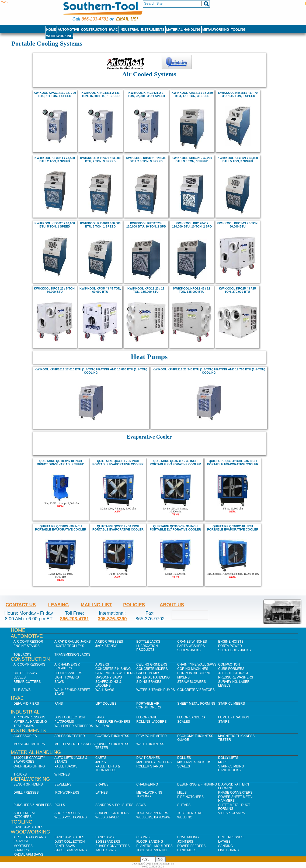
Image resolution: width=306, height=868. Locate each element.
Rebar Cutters (27, 682)
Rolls (60, 805)
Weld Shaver (107, 817)
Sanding (226, 846)
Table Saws (105, 850)
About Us (172, 605)
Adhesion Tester (70, 736)
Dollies (184, 758)
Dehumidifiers (26, 704)
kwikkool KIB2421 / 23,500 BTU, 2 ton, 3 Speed (100, 160)
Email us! (127, 19)
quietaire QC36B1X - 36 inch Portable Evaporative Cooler (175, 463)
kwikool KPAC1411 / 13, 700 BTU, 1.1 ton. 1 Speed (55, 94)
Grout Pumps (148, 673)
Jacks (101, 762)
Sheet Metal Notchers (25, 815)
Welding (103, 726)
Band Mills (187, 850)
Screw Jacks (189, 650)
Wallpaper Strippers (74, 726)
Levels (20, 677)
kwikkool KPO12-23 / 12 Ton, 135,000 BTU (146, 290)
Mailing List (96, 605)
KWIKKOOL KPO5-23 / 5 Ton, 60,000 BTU (55, 290)
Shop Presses (67, 813)
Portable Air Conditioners (149, 705)
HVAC (113, 30)
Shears (184, 805)
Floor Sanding (150, 842)
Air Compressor (28, 642)
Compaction (229, 664)
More (223, 762)
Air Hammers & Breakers (67, 666)
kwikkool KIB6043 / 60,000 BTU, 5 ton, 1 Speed (100, 225)
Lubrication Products (147, 648)
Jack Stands (106, 646)
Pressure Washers (236, 677)
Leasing (59, 605)
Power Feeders (191, 846)
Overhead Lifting (29, 766)
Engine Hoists (231, 642)
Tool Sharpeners (152, 813)
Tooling (238, 30)
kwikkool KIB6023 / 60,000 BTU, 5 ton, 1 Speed (55, 225)
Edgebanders (108, 842)
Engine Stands (27, 646)
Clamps (143, 837)
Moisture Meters (29, 744)
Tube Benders (190, 813)
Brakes (102, 784)
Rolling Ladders (152, 722)
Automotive (68, 30)
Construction (94, 30)
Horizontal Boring (194, 673)
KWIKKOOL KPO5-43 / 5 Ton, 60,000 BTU (100, 290)
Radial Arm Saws (28, 855)
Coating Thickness (112, 736)
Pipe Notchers (190, 797)
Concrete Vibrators (196, 690)
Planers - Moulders (154, 846)
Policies (134, 605)
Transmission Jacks (72, 655)
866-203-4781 (95, 19)
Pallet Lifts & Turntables (108, 768)
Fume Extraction (234, 717)
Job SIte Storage (234, 673)
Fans (59, 704)
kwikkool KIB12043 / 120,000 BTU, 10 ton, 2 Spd (192, 225)
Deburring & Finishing (197, 784)
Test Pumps (24, 726)
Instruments (153, 30)
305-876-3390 (112, 619)
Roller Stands (150, 766)
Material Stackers (194, 762)
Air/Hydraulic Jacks (73, 642)
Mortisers (23, 846)
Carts (101, 758)
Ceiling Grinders (152, 664)
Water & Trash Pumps (156, 690)
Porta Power (230, 646)
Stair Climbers (232, 704)
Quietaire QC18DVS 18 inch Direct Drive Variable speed (61, 463)
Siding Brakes (149, 682)
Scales (184, 722)
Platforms (64, 722)
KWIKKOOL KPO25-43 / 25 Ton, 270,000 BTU (237, 290)
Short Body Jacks (234, 650)
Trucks (20, 774)
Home (51, 30)
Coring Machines (193, 669)
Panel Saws (65, 846)
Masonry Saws (109, 677)
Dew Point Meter (152, 736)
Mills (182, 793)
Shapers (21, 850)
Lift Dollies (106, 704)
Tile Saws (22, 690)
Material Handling (183, 30)
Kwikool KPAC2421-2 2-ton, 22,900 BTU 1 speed (147, 94)
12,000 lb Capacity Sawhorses (29, 760)
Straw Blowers (192, 682)
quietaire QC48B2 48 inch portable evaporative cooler (233, 528)
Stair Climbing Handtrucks (231, 768)
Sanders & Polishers (114, 805)
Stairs (224, 722)
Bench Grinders (28, 784)
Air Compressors (29, 664)
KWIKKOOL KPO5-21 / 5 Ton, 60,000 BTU (238, 225)
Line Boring (229, 850)
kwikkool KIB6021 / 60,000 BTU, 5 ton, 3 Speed (238, 160)
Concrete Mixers (152, 669)
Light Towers (67, 677)
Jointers (185, 842)
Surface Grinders (112, 813)
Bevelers (63, 784)
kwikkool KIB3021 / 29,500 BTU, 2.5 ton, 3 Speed (146, 160)
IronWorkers (67, 793)
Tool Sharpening (152, 850)
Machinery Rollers (154, 762)
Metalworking (216, 30)
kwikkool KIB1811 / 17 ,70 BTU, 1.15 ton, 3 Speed (238, 94)
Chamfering (147, 784)
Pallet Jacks (66, 766)
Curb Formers (231, 669)
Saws (59, 682)
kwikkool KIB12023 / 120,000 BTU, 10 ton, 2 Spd (146, 225)
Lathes (102, 793)
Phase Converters (235, 793)
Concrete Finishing (113, 669)
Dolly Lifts (228, 758)
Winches (62, 774)
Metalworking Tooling (149, 794)
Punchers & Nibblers (32, 805)
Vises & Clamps (232, 813)
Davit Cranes (148, 758)
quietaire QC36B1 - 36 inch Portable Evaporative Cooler (118, 463)
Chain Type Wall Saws (197, 664)
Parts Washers (191, 646)
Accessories (25, 736)
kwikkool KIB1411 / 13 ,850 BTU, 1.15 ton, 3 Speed (192, 94)
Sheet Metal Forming (196, 704)
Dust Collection (69, 717)
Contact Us (21, 605)
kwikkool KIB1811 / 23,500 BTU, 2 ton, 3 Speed (55, 160)
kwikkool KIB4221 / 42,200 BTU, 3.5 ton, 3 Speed (192, 160)
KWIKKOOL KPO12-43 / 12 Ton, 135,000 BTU (192, 290)
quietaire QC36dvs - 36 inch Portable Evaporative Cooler (175, 528)
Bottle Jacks (148, 642)
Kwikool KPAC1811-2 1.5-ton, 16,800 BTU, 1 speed (100, 94)
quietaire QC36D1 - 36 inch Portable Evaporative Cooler (118, 528)
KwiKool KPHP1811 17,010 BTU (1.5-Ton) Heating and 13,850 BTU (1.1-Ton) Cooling (91, 371)
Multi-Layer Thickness (74, 744)
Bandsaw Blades (28, 827)
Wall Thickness (150, 744)
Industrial (129, 30)
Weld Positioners (71, 817)
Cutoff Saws (25, 673)
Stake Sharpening (71, 850)
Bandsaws (105, 837)
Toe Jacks (22, 655)
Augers (102, 664)
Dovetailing (188, 837)
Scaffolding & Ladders (108, 684)
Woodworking (59, 36)
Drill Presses (26, 793)
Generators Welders (115, 673)
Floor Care (147, 717)
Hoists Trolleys (69, 646)
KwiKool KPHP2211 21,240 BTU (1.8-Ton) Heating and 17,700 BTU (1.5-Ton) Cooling (209, 371)
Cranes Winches (192, 642)
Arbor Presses (109, 642)
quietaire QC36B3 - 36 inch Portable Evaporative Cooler (61, 528)
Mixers (183, 677)
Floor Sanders (68, 673)
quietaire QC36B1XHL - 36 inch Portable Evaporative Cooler (233, 463)
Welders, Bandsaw (153, 817)
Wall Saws (105, 690)
